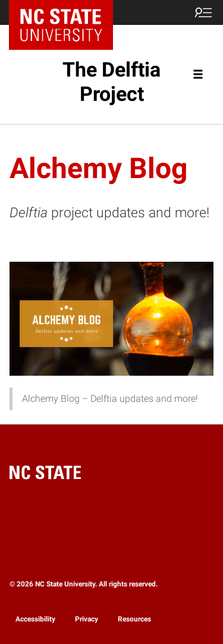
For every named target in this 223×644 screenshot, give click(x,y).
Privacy (87, 619)
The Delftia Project (111, 82)
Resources (134, 619)
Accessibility (35, 619)
